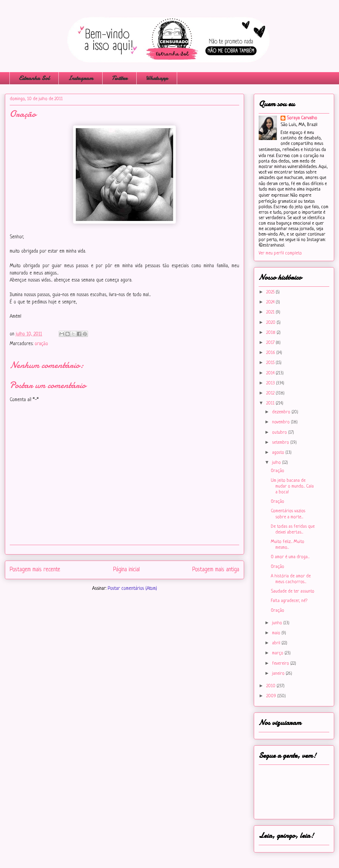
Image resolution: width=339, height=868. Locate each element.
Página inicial (126, 570)
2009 (272, 696)
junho (278, 623)
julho (277, 463)
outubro (280, 433)
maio (277, 633)
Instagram (80, 78)
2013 (271, 383)
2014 (271, 373)
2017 (271, 343)
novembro (281, 422)
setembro (281, 443)
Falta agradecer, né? (289, 601)
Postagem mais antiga (216, 570)
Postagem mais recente (35, 570)
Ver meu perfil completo (280, 253)
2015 (271, 363)
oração (41, 344)
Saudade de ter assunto (293, 591)
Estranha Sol (34, 78)
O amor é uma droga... (290, 557)
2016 (271, 353)
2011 (271, 403)
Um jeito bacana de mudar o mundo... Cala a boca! (292, 487)
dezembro (282, 412)
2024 (271, 302)
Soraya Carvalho (302, 118)
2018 (271, 333)
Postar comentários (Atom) (132, 589)
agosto (279, 453)
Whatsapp (157, 78)
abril (277, 643)
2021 (271, 312)
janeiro (279, 674)
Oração (278, 471)
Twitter (119, 78)
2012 (271, 393)
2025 (271, 292)
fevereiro (281, 664)
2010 (271, 686)
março (278, 653)
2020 (271, 323)
